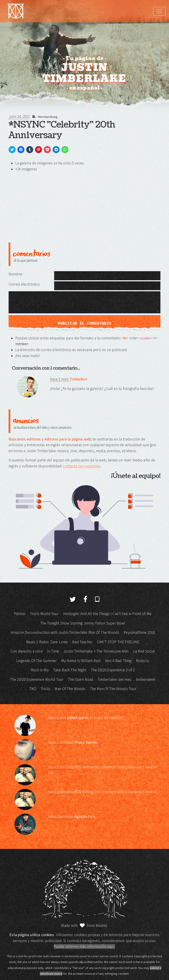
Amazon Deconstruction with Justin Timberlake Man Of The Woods (65, 632)
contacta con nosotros (81, 466)
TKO (33, 689)
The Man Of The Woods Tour (113, 689)
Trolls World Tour (44, 614)
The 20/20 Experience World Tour (37, 679)
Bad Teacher (82, 642)
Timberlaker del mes (115, 679)
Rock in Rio (40, 670)
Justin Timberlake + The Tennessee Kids (96, 651)
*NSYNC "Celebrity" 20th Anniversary (62, 130)
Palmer (20, 614)
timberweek (146, 679)
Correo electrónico (24, 284)
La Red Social (144, 651)
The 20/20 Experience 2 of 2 (113, 670)
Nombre (15, 274)
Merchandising (48, 117)
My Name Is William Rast (81, 661)
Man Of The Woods (70, 689)
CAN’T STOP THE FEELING (118, 642)
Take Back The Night (70, 670)
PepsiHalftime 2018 (139, 632)
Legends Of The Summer (36, 661)
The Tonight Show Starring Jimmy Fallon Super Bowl (83, 623)
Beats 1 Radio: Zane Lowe (47, 642)
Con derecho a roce (27, 651)
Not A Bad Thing (118, 661)
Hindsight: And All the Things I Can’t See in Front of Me (107, 614)
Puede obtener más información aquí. (84, 946)
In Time (53, 651)
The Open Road (81, 679)
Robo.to (143, 661)
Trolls (45, 689)
